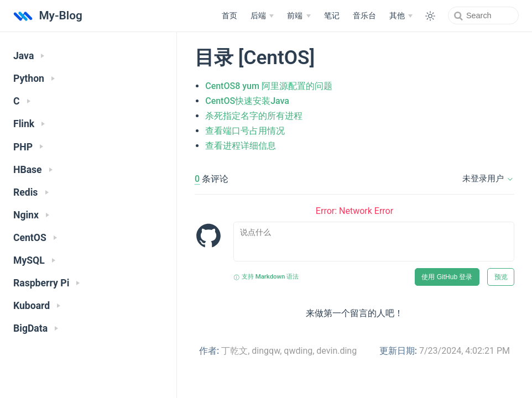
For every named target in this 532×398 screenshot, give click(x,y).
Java (29, 56)
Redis (31, 192)
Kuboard (37, 306)
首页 (230, 16)
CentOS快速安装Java (247, 101)
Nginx (31, 215)
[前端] (299, 16)
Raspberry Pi (46, 283)
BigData (36, 328)
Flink (29, 124)
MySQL (34, 260)
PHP (28, 147)
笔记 (332, 16)
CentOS (35, 238)
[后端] (262, 16)
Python (34, 78)
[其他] (401, 16)
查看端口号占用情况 (245, 131)
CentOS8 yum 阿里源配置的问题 (269, 86)
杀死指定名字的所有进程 (254, 116)
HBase (33, 170)
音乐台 (364, 16)
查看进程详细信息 (241, 146)
